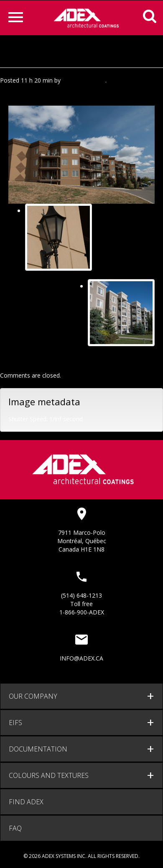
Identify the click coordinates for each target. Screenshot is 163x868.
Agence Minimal (84, 80)
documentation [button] (38, 749)
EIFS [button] (15, 723)
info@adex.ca (81, 658)
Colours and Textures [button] (49, 775)
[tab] (81, 696)
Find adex (26, 802)
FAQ (15, 828)
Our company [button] (33, 696)
